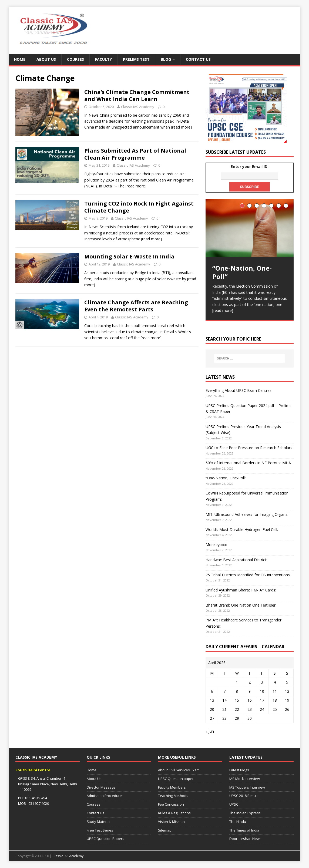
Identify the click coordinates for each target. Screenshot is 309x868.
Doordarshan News (245, 839)
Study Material (99, 822)
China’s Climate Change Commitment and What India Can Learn (137, 95)
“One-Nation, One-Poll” (226, 478)
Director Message (101, 787)
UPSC (234, 804)
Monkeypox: (216, 545)
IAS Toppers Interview (247, 787)
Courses (75, 59)
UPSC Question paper (176, 779)
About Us (46, 59)
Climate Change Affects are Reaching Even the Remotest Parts (136, 306)
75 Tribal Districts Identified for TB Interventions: (248, 575)
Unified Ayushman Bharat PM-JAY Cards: (241, 590)
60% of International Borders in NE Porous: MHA (248, 463)
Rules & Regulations (174, 813)
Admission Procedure (104, 796)
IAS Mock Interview (245, 779)
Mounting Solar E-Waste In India (129, 256)
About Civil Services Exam (179, 770)
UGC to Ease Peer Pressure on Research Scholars (249, 448)
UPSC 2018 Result (243, 796)
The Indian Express (245, 813)
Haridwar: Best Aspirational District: (236, 560)
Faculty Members (172, 787)
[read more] (181, 127)
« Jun (210, 731)
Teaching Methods (173, 796)
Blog (166, 59)
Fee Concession (171, 804)
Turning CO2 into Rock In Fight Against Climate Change (139, 207)
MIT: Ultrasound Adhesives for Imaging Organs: (247, 514)
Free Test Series (100, 830)
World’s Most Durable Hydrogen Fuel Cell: (242, 529)
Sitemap (165, 830)
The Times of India (244, 830)
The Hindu (238, 822)
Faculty (103, 59)
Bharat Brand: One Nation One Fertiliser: (241, 605)
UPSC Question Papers (105, 839)
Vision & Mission (171, 822)
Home (20, 59)
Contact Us (198, 59)
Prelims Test (136, 59)
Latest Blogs (239, 770)
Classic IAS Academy (138, 107)
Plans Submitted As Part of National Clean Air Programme (135, 154)
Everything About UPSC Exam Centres (239, 390)
